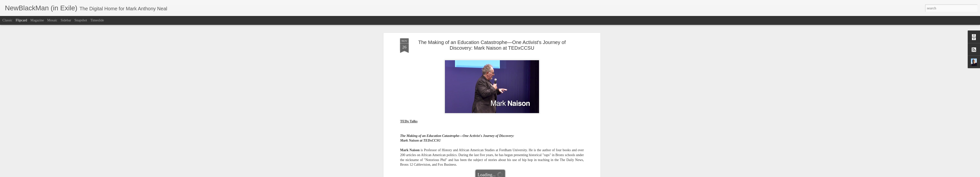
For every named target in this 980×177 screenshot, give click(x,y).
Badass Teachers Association (445, 112)
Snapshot (81, 20)
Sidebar (66, 20)
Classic (7, 20)
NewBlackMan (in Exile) (533, 112)
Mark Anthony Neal (514, 105)
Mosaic (52, 20)
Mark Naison (505, 112)
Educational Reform (481, 112)
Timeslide (97, 20)
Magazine (37, 20)
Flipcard (21, 20)
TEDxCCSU (561, 112)
